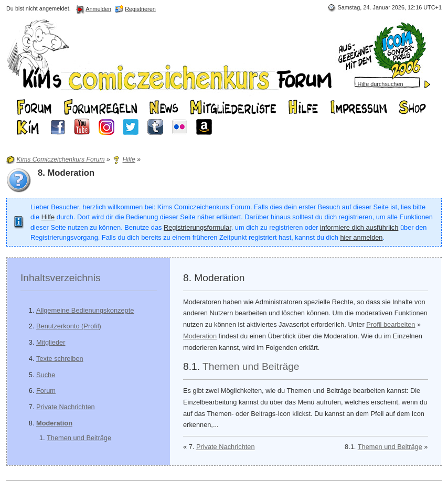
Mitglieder (51, 342)
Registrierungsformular (198, 227)
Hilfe (48, 217)
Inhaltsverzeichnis (61, 278)
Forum (46, 391)
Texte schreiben (60, 359)
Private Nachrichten (66, 407)
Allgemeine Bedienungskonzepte (85, 310)
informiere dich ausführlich (359, 227)
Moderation (54, 423)
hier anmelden (361, 237)
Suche (46, 375)
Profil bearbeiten (391, 324)
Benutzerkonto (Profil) (69, 326)
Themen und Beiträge (79, 438)
